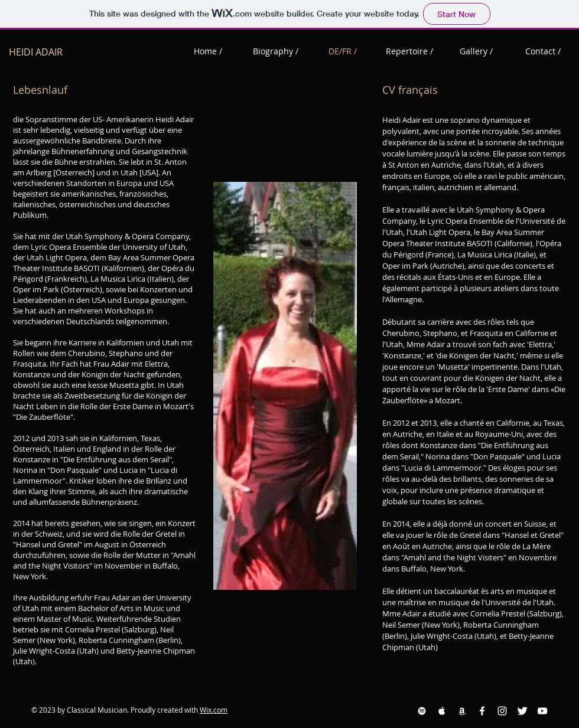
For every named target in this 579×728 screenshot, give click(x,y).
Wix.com (214, 710)
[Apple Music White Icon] (442, 711)
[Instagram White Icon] (502, 711)
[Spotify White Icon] (422, 711)
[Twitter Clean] (522, 711)
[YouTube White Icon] (542, 711)
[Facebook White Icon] (482, 711)
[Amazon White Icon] (462, 711)
